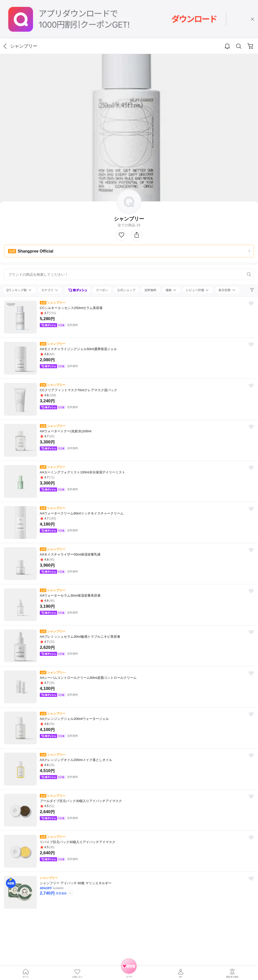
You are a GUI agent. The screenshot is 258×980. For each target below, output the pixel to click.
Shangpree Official (31, 251)
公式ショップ (126, 290)
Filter (252, 290)
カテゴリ (48, 290)
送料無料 (150, 290)
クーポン (102, 290)
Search (239, 46)
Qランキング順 (17, 290)
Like (121, 235)
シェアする (137, 235)
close (252, 19)
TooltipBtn (70, 893)
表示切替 (225, 290)
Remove (241, 274)
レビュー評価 (195, 290)
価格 (169, 290)
